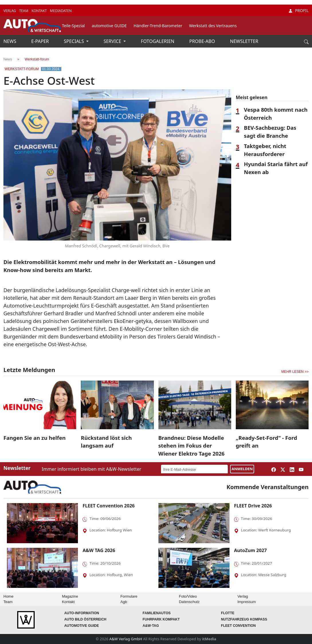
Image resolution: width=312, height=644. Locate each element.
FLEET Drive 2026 (253, 506)
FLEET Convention (238, 626)
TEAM (24, 11)
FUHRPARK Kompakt (161, 619)
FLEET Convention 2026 (109, 506)
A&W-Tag (151, 626)
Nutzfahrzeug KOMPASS (244, 619)
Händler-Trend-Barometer (158, 26)
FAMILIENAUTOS (157, 613)
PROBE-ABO (203, 41)
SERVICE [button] (113, 41)
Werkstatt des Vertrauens (213, 26)
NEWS (10, 41)
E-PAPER (41, 41)
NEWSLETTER (244, 41)
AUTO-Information (82, 613)
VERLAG (10, 11)
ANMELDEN (242, 469)
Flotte (228, 613)
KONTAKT (40, 11)
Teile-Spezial (73, 26)
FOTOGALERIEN (158, 41)
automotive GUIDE (109, 26)
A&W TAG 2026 (99, 550)
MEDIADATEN (61, 11)
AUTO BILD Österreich (85, 619)
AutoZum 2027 (250, 550)
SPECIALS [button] (74, 41)
